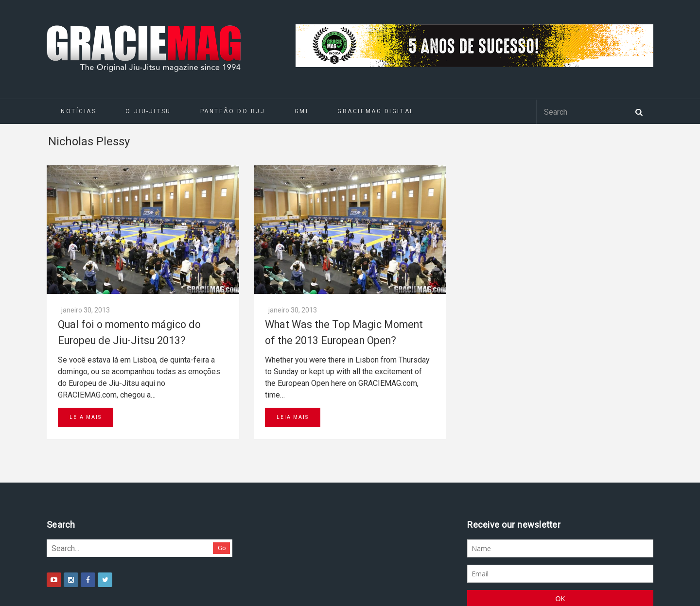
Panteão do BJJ (233, 111)
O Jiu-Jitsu (148, 111)
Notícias (79, 111)
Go (222, 548)
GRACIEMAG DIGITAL (376, 111)
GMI (302, 111)
